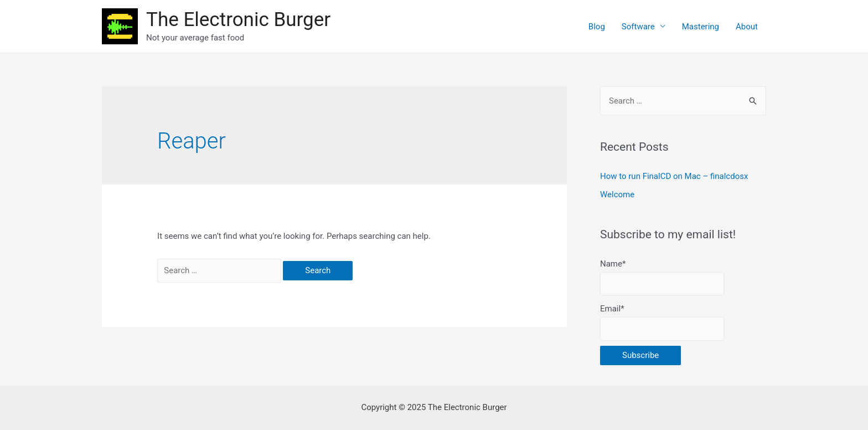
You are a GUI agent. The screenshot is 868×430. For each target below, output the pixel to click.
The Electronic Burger (238, 20)
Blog (597, 27)
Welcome (617, 194)
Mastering (701, 27)
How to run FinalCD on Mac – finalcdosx (674, 176)
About (747, 27)
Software (638, 27)
